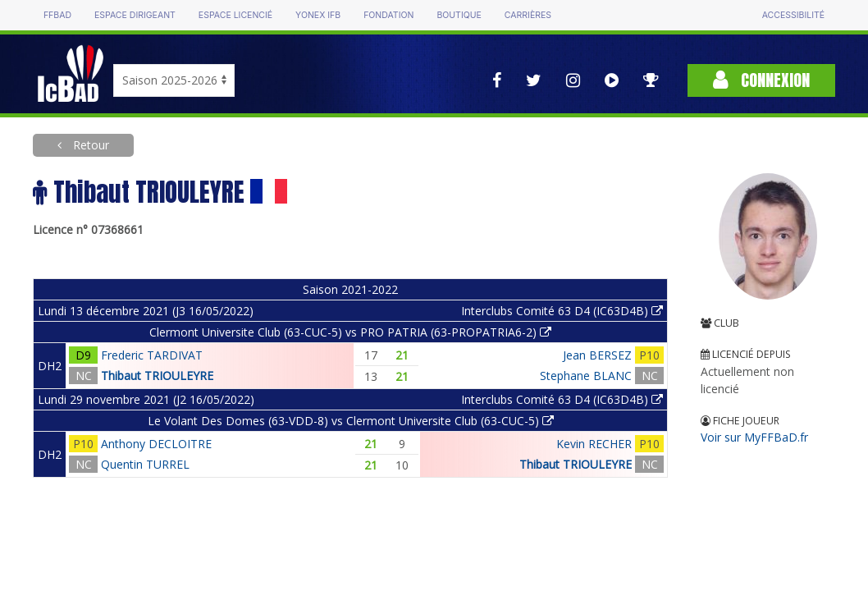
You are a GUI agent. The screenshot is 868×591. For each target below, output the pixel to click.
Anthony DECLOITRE (156, 444)
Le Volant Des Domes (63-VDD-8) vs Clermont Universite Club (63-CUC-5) (351, 421)
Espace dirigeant (135, 15)
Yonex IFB (318, 15)
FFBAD (57, 15)
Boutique (459, 15)
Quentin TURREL (145, 464)
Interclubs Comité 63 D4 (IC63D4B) (562, 311)
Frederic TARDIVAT (152, 355)
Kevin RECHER (594, 444)
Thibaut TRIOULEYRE (157, 376)
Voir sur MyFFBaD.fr (754, 437)
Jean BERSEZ (597, 355)
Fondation (388, 15)
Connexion (761, 80)
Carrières (528, 15)
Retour (89, 145)
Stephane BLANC (586, 376)
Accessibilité (793, 15)
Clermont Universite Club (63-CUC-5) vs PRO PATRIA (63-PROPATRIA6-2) (350, 332)
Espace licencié (235, 15)
